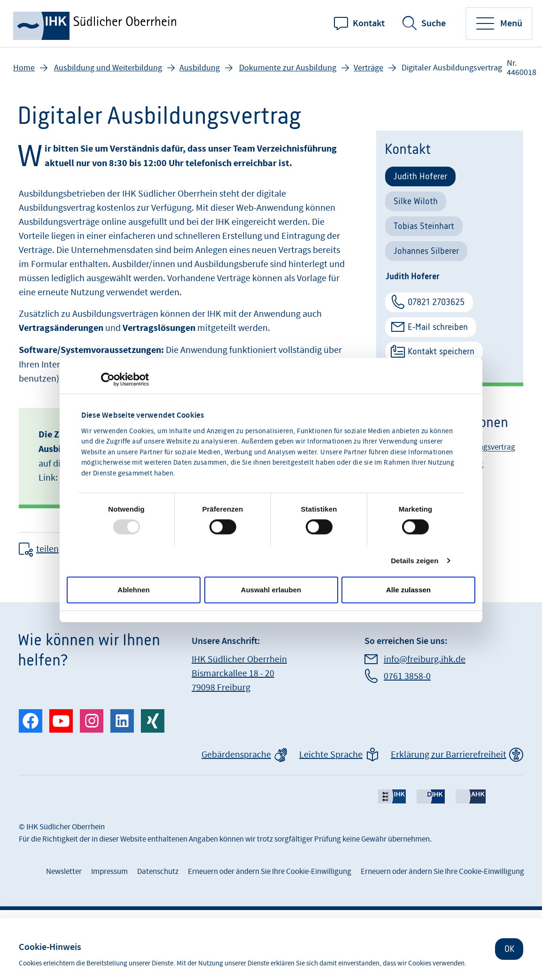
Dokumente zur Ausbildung (288, 68)
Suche (434, 23)
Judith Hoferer (420, 176)
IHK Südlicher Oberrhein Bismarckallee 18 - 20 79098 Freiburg (239, 674)
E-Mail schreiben (438, 327)
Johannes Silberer (426, 251)
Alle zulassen (408, 590)
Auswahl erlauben (271, 590)
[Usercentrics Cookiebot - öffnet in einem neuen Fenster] (108, 380)
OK (509, 949)
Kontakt (369, 23)
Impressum (109, 872)
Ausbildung (200, 68)
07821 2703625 (436, 302)
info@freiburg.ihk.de (425, 659)
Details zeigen (414, 561)
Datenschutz (158, 872)
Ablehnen (133, 590)
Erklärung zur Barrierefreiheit (449, 755)
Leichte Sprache (331, 755)
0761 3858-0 (407, 676)
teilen (47, 549)
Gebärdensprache (236, 755)
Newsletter (64, 872)
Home (24, 68)
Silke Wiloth (416, 201)
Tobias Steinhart (424, 226)
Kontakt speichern (441, 351)
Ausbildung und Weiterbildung (108, 68)
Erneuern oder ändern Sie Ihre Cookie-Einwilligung (270, 872)
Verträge (368, 68)
